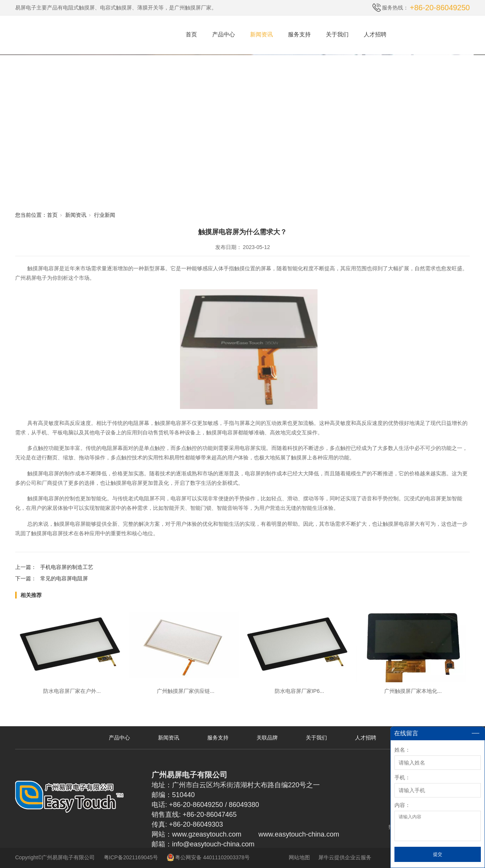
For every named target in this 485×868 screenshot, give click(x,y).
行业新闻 (105, 215)
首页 (191, 34)
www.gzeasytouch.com (207, 834)
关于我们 (337, 34)
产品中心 (224, 34)
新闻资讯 (261, 34)
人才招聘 (375, 34)
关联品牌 (267, 738)
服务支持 (299, 34)
